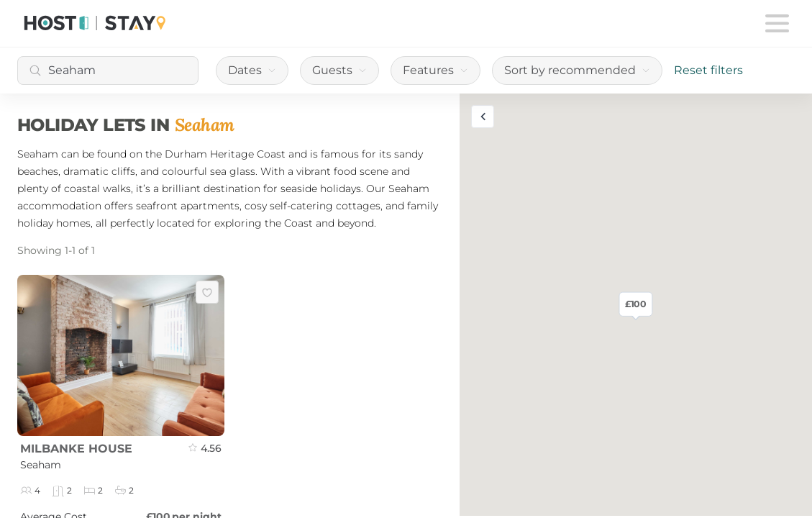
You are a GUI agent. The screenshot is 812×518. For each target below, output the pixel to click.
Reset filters (708, 70)
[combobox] (108, 71)
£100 (636, 304)
